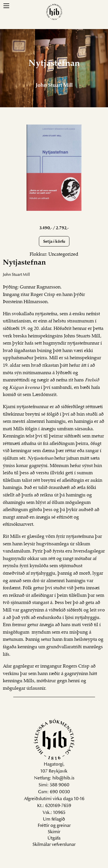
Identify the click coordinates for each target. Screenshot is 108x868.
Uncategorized (63, 255)
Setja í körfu (54, 242)
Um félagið (54, 819)
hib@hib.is (63, 778)
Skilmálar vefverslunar (54, 845)
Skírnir (54, 832)
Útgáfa (54, 838)
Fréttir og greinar (54, 826)
